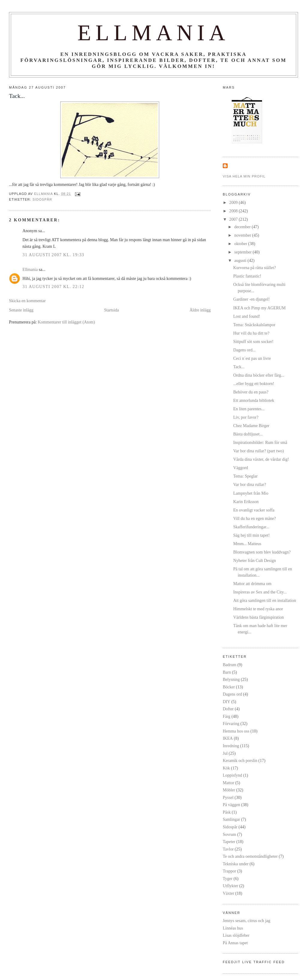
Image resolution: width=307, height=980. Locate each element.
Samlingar (231, 819)
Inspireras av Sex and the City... (260, 592)
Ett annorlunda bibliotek (254, 400)
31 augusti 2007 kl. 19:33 (53, 255)
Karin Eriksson (246, 502)
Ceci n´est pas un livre (252, 358)
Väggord (241, 468)
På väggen (231, 805)
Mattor (228, 783)
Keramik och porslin (240, 760)
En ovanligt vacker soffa (254, 510)
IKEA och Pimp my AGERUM (259, 308)
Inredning (231, 746)
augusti (241, 260)
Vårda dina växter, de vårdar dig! (261, 459)
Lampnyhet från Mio (251, 493)
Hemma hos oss (236, 731)
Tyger (228, 878)
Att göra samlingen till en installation (265, 600)
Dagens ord (232, 694)
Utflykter (230, 886)
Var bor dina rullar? (250, 484)
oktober (241, 244)
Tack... (239, 367)
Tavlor (228, 849)
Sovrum (229, 834)
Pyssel (228, 797)
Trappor (230, 871)
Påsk (227, 812)
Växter (228, 893)
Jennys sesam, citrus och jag (247, 921)
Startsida (111, 310)
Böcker (229, 687)
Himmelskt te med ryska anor (258, 609)
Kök (226, 768)
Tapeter (229, 842)
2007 (234, 219)
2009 (234, 202)
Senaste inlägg (21, 310)
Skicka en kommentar (27, 301)
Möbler (229, 790)
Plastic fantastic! (247, 276)
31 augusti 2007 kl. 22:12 (53, 287)
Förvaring (231, 724)
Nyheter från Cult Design (255, 560)
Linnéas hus (233, 928)
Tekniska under (236, 864)
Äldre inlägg (200, 310)
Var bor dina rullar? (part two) (259, 451)
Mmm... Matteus (247, 544)
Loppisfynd (232, 775)
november (243, 235)
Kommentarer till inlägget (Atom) (66, 322)
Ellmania (153, 33)
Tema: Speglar (245, 476)
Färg (227, 716)
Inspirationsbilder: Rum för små (260, 442)
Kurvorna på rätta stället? (255, 268)
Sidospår (42, 199)
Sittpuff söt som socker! (253, 341)
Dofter (228, 709)
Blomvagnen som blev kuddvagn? (262, 552)
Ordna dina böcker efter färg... (259, 375)
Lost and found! (247, 316)
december (243, 227)
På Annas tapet (235, 943)
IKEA (228, 738)
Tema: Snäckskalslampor (254, 325)
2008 (234, 211)
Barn (227, 672)
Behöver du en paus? (251, 392)
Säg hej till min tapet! (252, 535)
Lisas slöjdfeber (236, 935)
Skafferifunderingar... (251, 527)
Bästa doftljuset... (248, 434)
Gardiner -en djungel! (252, 299)
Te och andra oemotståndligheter (250, 856)
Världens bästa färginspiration (259, 617)
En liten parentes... (249, 409)
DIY (227, 702)
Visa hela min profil (244, 176)
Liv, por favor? (246, 417)
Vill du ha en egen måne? (255, 518)
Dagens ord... (244, 350)
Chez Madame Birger (251, 426)
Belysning (231, 679)
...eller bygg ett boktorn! (254, 384)
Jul (225, 753)
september (243, 252)
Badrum (230, 665)
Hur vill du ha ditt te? (251, 333)
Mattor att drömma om (252, 584)
